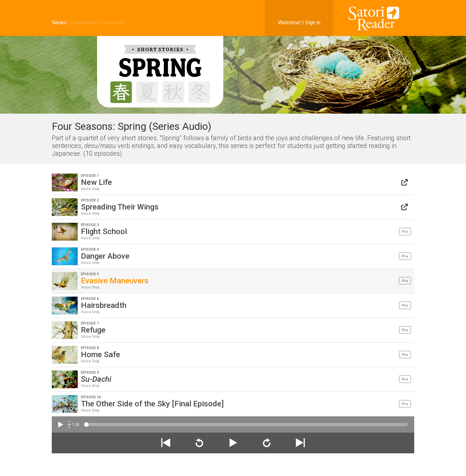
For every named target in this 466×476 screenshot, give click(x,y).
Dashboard (83, 23)
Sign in (313, 23)
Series (59, 23)
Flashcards (112, 23)
